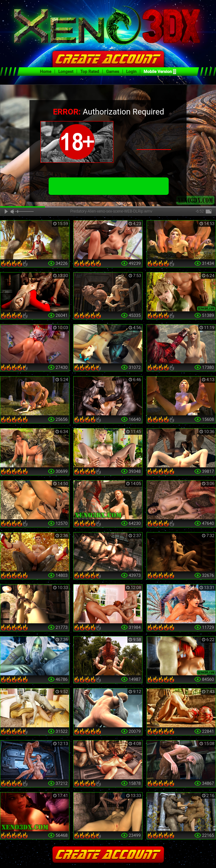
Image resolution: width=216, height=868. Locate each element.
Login (131, 72)
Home (46, 72)
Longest (66, 72)
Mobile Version (158, 72)
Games (113, 72)
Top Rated (90, 72)
